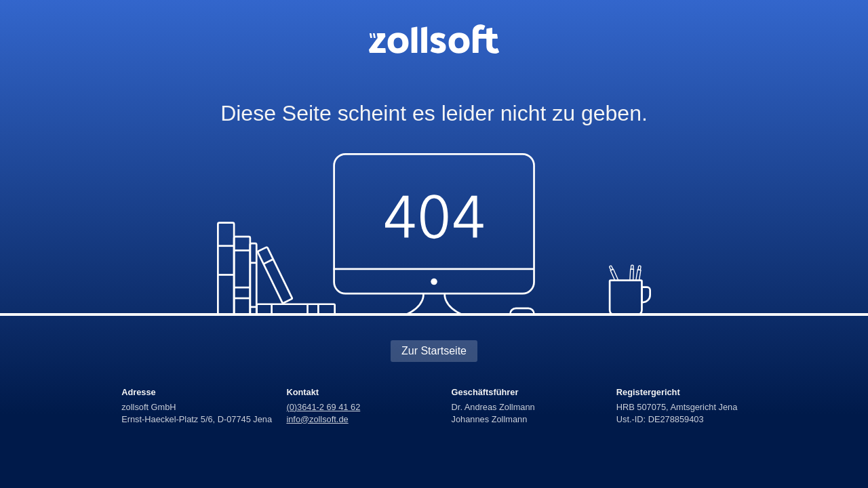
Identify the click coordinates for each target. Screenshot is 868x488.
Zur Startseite (434, 351)
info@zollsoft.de (317, 419)
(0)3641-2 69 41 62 (323, 407)
